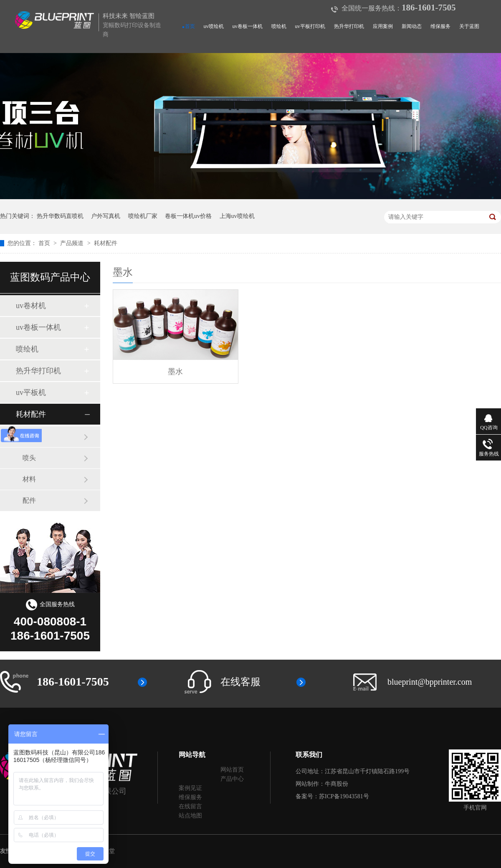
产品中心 (232, 779)
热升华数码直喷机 (60, 216)
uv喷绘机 (214, 26)
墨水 (29, 437)
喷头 (29, 458)
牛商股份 (337, 784)
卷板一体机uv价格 (188, 216)
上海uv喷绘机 (237, 216)
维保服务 (440, 26)
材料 (29, 479)
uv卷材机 (31, 306)
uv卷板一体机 (248, 26)
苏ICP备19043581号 (344, 796)
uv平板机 (31, 392)
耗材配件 (106, 243)
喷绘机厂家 (143, 216)
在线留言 (190, 806)
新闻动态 (412, 26)
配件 (29, 500)
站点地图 (190, 816)
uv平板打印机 (310, 26)
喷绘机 (279, 26)
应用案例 (383, 26)
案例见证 (190, 788)
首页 (190, 26)
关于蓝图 (469, 26)
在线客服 (240, 682)
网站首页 (232, 770)
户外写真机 (106, 216)
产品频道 (73, 243)
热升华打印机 (349, 26)
